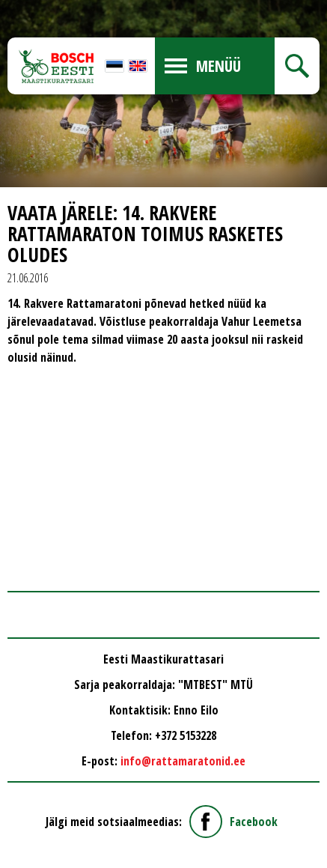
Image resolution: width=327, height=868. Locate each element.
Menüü (218, 66)
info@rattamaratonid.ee (183, 761)
